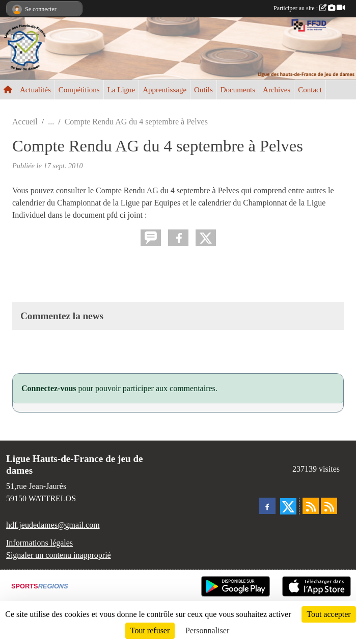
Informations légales (39, 543)
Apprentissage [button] (165, 90)
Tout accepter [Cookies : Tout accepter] (328, 614)
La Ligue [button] (121, 90)
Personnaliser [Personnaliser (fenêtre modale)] (207, 630)
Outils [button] (203, 90)
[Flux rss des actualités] (311, 506)
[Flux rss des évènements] (329, 506)
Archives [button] (277, 90)
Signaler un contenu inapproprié (59, 555)
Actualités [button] (35, 90)
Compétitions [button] (79, 90)
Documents (238, 90)
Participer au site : (309, 8)
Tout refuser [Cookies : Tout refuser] (150, 630)
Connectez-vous (49, 388)
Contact (310, 90)
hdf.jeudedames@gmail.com (53, 525)
